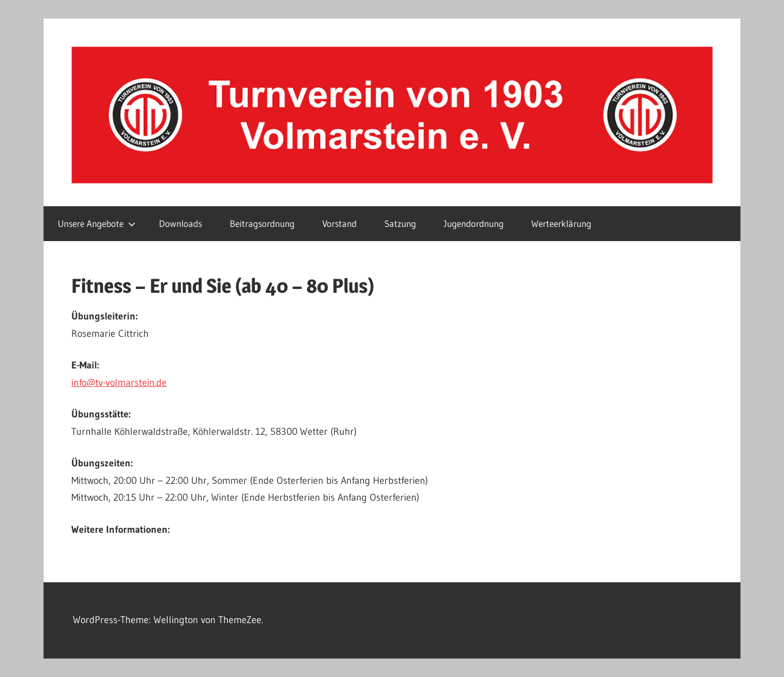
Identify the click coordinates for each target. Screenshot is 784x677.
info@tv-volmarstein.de (119, 383)
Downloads (180, 223)
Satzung (400, 223)
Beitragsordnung (262, 223)
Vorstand (339, 223)
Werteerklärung (561, 223)
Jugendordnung (474, 223)
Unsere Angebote (97, 223)
